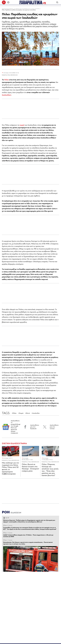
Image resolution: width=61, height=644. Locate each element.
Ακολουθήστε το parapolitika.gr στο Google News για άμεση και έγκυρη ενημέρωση (16, 427)
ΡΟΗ (12, 512)
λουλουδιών (7, 95)
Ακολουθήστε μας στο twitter (54, 427)
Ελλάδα (37, 9)
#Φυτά (28, 414)
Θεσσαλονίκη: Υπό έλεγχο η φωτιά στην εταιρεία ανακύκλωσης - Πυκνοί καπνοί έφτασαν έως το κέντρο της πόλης (28, 544)
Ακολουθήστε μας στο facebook (35, 427)
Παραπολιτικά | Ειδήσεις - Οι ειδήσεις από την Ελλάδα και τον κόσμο (18, 9)
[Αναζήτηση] (57, 3)
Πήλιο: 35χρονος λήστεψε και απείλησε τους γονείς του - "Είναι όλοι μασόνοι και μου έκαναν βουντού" (50, 470)
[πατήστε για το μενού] (4, 3)
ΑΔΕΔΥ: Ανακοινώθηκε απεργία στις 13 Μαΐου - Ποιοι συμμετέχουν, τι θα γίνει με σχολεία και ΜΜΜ (28, 536)
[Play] (8, 3)
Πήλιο (7, 80)
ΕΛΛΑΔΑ (6, 458)
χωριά (22, 125)
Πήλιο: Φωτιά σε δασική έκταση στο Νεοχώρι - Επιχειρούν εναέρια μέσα (30, 468)
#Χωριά (21, 414)
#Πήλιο (14, 414)
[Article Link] (11, 451)
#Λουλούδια (36, 414)
